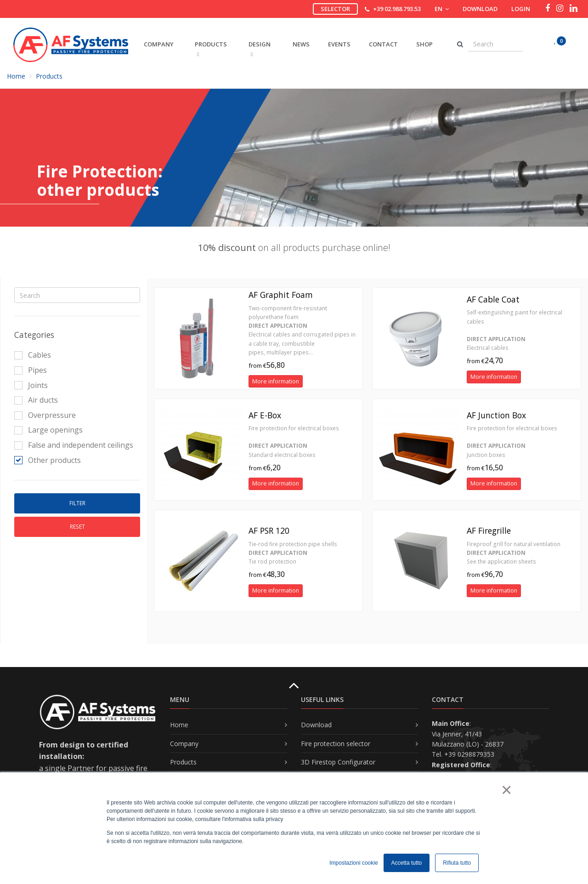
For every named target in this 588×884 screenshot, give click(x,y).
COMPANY (159, 44)
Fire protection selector (336, 744)
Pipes (31, 370)
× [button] (506, 790)
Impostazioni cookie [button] (353, 863)
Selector (335, 9)
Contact (383, 44)
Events (339, 44)
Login (521, 9)
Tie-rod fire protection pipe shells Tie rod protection (293, 553)
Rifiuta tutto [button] (457, 863)
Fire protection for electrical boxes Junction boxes (512, 442)
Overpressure (45, 415)
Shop (424, 44)
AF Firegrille (489, 530)
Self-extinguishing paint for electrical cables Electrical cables (514, 330)
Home (16, 76)
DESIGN (260, 48)
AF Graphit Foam (281, 295)
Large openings (48, 430)
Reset (77, 527)
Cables (33, 355)
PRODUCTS (211, 48)
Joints (31, 385)
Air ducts (36, 400)
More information (276, 381)
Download (480, 9)
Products (49, 76)
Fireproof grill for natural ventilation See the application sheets (514, 553)
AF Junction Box (496, 415)
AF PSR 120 (269, 530)
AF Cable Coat (493, 299)
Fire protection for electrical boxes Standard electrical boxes (294, 442)
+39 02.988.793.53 (397, 9)
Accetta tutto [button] (407, 863)
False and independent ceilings (74, 445)
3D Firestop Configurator (338, 762)
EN (442, 9)
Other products (48, 460)
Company (184, 744)
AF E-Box (265, 415)
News (301, 44)
